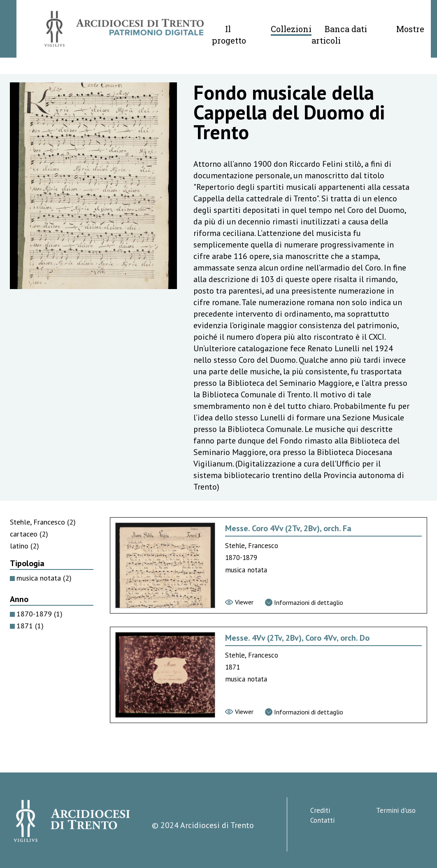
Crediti (320, 810)
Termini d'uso (396, 810)
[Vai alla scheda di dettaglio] (304, 602)
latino (24, 546)
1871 (30, 626)
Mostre (410, 29)
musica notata (44, 578)
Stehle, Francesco (43, 522)
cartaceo (29, 534)
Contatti (322, 820)
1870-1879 (40, 614)
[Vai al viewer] (239, 602)
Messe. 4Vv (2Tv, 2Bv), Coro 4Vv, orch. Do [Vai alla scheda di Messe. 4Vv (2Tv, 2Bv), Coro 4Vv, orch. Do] (297, 638)
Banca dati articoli (339, 35)
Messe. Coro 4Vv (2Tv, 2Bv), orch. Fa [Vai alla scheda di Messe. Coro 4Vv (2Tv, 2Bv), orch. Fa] (288, 528)
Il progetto (229, 35)
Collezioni (291, 29)
